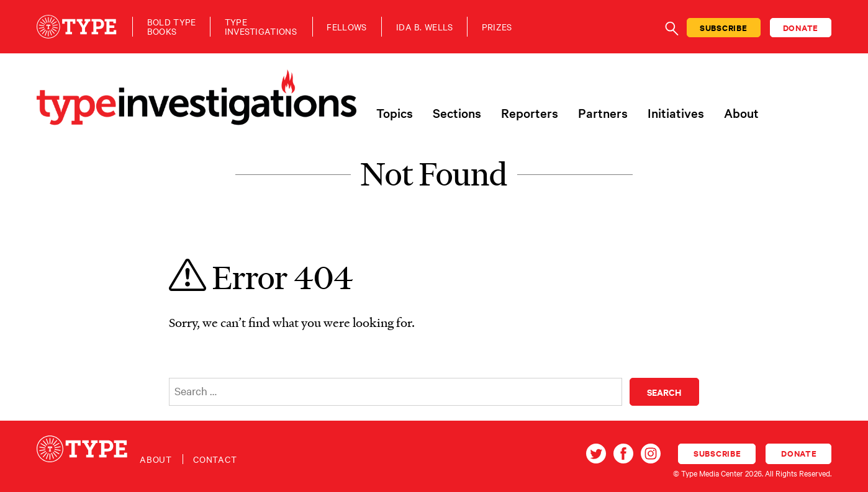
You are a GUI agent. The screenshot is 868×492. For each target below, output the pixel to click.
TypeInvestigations (261, 27)
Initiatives (676, 113)
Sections (457, 113)
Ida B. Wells (425, 27)
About (741, 113)
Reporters (530, 113)
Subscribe (724, 28)
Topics (395, 113)
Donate (801, 28)
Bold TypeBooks (172, 27)
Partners (603, 113)
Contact (215, 459)
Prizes (497, 27)
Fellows (346, 27)
